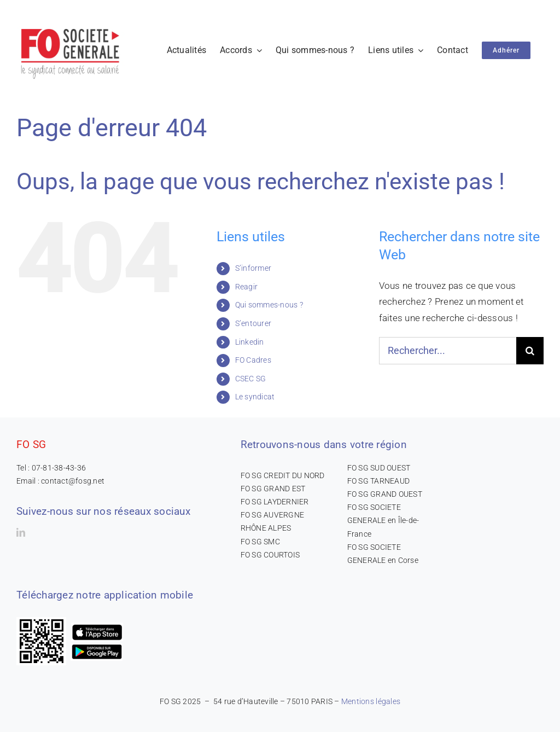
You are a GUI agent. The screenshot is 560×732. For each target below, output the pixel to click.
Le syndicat (255, 397)
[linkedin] (21, 532)
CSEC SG (251, 379)
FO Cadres (253, 360)
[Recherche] (530, 351)
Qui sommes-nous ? (269, 305)
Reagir (247, 287)
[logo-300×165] (71, 25)
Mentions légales (371, 701)
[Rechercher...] (448, 351)
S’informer (253, 268)
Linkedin (250, 342)
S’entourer (253, 323)
